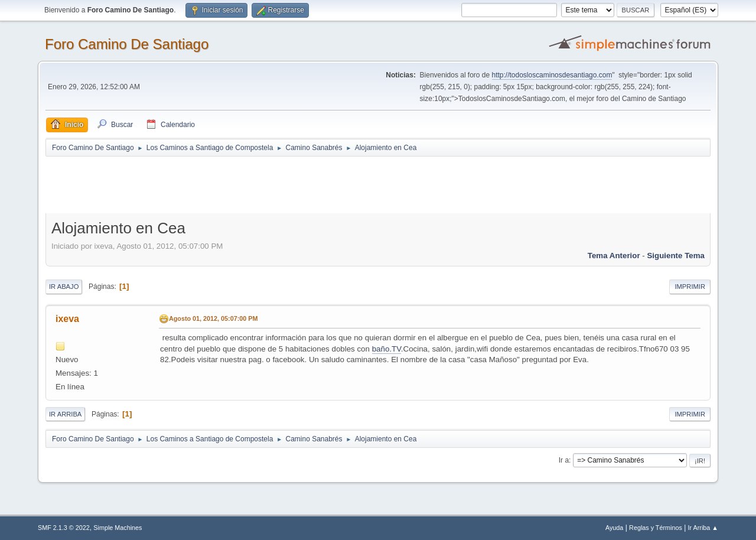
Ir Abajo (64, 287)
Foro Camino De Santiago (127, 44)
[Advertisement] (253, 184)
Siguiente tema (676, 256)
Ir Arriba (65, 414)
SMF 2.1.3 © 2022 (64, 528)
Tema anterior (614, 256)
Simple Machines (118, 528)
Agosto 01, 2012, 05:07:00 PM (213, 318)
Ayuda (614, 528)
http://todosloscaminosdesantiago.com (552, 75)
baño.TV (387, 349)
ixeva (67, 319)
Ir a (564, 460)
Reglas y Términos (656, 528)
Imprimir (690, 287)
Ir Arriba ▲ (703, 528)
